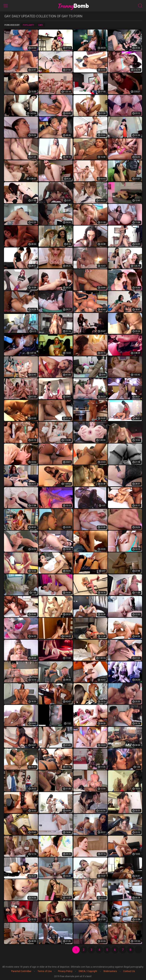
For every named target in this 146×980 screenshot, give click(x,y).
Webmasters (110, 971)
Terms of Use (45, 971)
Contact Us (129, 971)
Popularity (28, 25)
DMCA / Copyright (88, 971)
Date (41, 25)
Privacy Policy (65, 971)
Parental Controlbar (21, 971)
